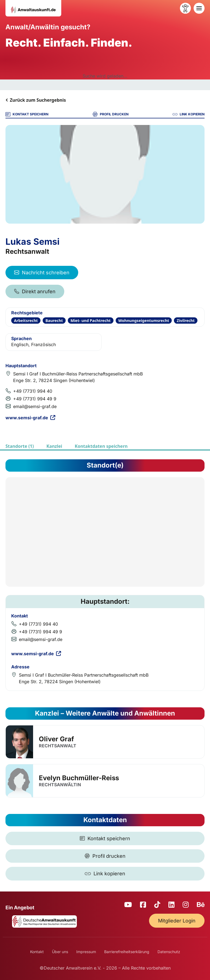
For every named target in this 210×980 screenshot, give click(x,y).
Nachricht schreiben (42, 273)
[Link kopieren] (105, 874)
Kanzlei (54, 446)
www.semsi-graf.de (30, 418)
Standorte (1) (20, 446)
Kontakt (37, 952)
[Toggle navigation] (199, 8)
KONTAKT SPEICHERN (27, 114)
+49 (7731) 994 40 (33, 391)
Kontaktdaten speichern (101, 446)
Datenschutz (169, 952)
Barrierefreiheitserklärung (127, 952)
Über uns (60, 952)
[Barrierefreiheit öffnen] (185, 8)
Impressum (86, 952)
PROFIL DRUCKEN (111, 114)
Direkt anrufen (35, 291)
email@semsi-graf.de (35, 406)
